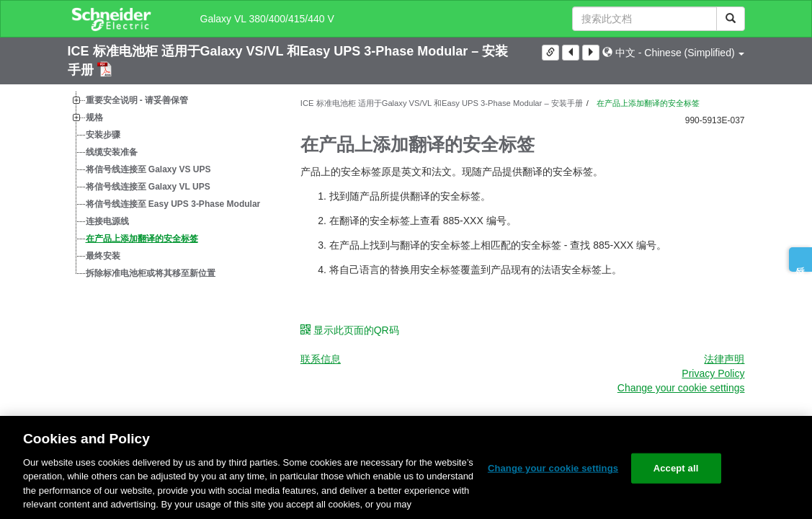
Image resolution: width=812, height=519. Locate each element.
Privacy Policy (713, 373)
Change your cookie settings (681, 388)
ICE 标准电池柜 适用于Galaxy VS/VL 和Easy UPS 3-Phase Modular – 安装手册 (442, 103)
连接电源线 (107, 221)
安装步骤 (103, 135)
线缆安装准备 (112, 152)
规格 (94, 117)
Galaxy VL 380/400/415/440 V (267, 19)
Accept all (676, 468)
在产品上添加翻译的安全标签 (142, 239)
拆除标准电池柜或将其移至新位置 (151, 273)
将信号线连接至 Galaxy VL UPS (148, 187)
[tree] (173, 187)
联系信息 (321, 359)
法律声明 (724, 359)
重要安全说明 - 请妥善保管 (137, 100)
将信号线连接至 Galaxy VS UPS (148, 169)
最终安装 (103, 256)
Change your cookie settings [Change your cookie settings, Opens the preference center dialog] (553, 468)
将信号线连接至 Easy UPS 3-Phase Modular (173, 204)
